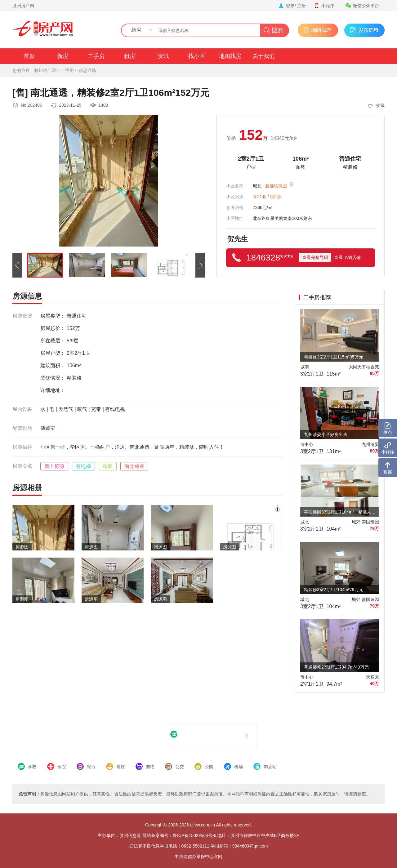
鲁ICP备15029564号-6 (194, 835)
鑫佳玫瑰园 (276, 186)
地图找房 (230, 56)
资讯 (163, 56)
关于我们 (264, 56)
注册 (301, 6)
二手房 (96, 56)
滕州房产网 (23, 6)
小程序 (324, 6)
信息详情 (87, 70)
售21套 (260, 197)
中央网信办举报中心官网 (198, 857)
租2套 (275, 197)
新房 (63, 56)
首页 (29, 56)
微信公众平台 (362, 6)
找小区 (197, 56)
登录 (290, 6)
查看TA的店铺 (348, 257)
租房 (130, 56)
